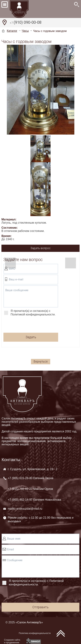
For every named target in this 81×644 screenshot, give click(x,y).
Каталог (12, 31)
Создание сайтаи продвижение (12, 641)
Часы (25, 31)
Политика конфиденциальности (35, 633)
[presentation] (31, 325)
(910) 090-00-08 (26, 23)
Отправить (40, 607)
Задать (31, 337)
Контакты (11, 460)
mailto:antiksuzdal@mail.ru (25, 509)
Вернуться (41, 362)
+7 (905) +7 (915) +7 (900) (34, 489)
